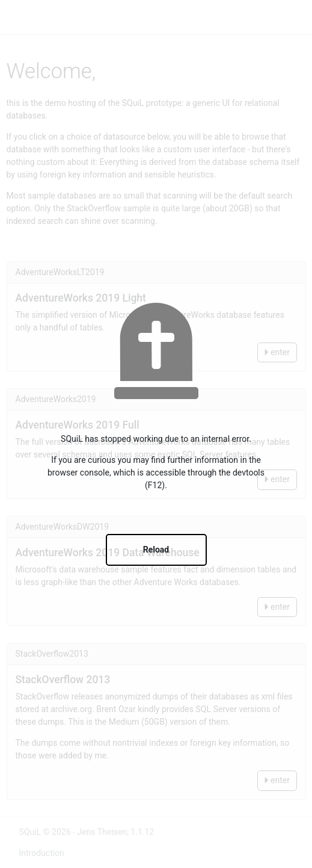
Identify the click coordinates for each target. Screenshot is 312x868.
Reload (156, 550)
